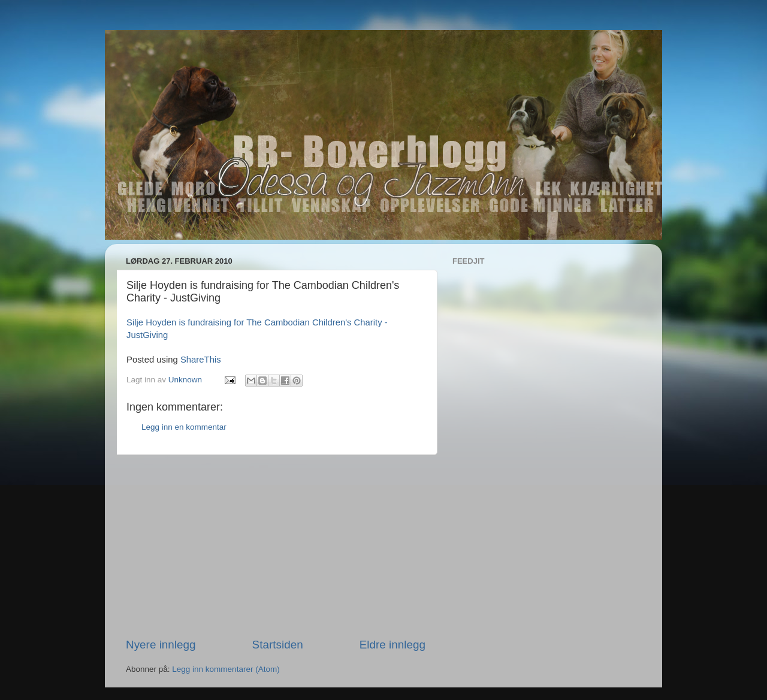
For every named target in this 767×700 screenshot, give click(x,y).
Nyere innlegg (161, 645)
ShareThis (201, 360)
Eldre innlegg (392, 645)
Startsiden (278, 645)
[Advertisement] (276, 546)
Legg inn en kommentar (184, 427)
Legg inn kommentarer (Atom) (226, 669)
